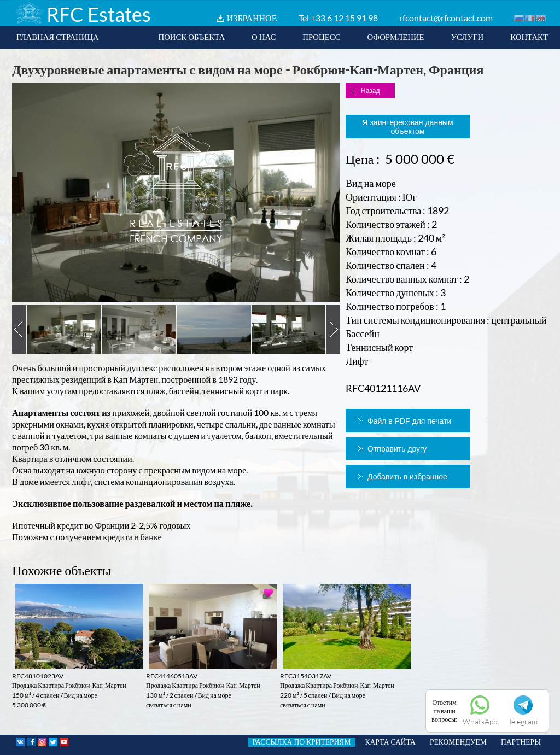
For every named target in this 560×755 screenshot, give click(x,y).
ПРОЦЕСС (321, 37)
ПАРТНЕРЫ (521, 742)
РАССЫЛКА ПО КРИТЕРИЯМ (301, 742)
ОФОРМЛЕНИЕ (395, 37)
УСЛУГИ (468, 37)
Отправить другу (397, 449)
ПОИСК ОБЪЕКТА (191, 37)
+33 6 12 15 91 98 (344, 18)
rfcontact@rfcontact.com (446, 18)
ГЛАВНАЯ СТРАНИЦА (58, 37)
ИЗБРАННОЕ (252, 18)
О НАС (264, 37)
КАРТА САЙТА (390, 742)
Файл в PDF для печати (409, 421)
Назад (370, 91)
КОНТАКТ (529, 37)
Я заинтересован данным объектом (407, 127)
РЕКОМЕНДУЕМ (458, 742)
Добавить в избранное (407, 477)
